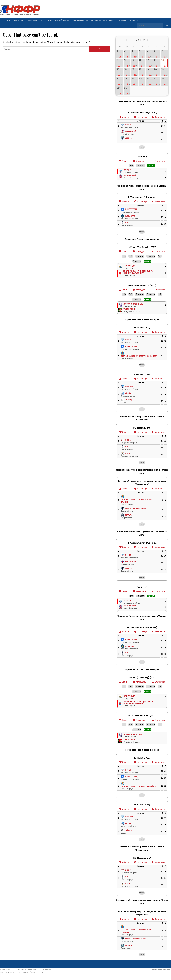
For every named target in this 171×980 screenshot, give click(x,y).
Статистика (160, 117)
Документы (96, 20)
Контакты (134, 20)
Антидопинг (108, 20)
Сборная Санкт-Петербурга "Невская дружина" (138, 272)
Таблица (125, 117)
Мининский (130, 175)
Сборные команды (80, 20)
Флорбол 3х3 (46, 20)
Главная (6, 20)
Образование (122, 20)
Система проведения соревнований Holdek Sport (21, 972)
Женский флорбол (62, 20)
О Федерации (18, 20)
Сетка (125, 161)
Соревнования (32, 20)
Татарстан (129, 309)
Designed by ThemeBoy (162, 970)
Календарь (142, 117)
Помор (127, 170)
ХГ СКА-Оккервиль (133, 304)
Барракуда (129, 266)
